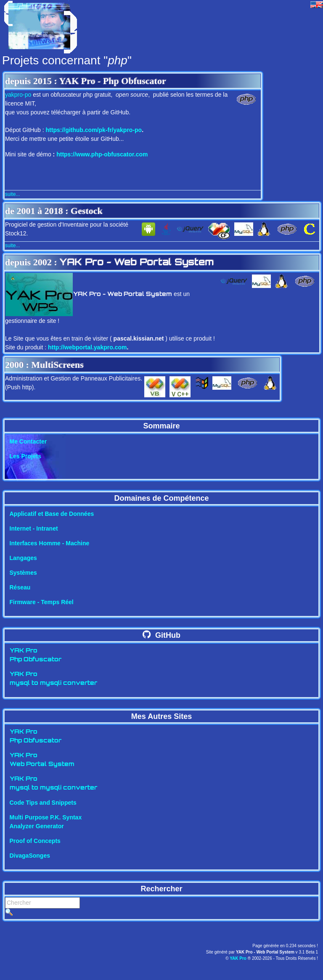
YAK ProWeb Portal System (42, 760)
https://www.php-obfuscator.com (102, 154)
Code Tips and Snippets (43, 803)
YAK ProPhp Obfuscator (36, 655)
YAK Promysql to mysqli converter (53, 679)
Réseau (20, 587)
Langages (23, 558)
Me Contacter (28, 441)
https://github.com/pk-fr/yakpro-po (94, 130)
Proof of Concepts (35, 841)
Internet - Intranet (34, 528)
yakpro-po (18, 95)
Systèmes (23, 573)
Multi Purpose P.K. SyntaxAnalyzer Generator (46, 822)
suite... (12, 194)
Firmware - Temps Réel (42, 602)
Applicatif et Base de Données (52, 514)
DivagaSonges (30, 856)
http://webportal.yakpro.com (87, 347)
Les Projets (25, 456)
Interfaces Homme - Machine (50, 543)
